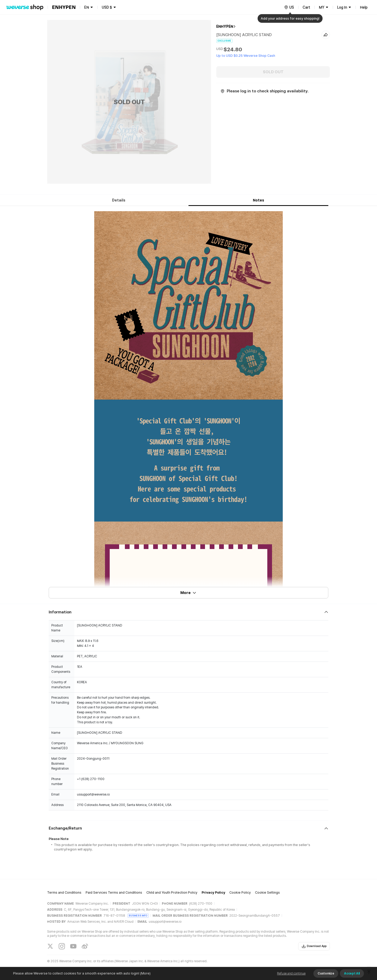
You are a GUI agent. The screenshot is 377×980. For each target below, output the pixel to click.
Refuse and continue (291, 973)
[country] (289, 7)
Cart (306, 7)
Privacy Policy (213, 892)
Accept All (352, 973)
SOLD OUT (273, 72)
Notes (259, 200)
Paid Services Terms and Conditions (114, 892)
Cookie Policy (240, 892)
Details (119, 200)
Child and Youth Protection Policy (172, 892)
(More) (145, 973)
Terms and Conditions (64, 892)
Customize (326, 973)
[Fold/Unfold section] (188, 612)
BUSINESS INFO (138, 915)
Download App (314, 946)
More (188, 593)
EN (87, 7)
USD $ (107, 7)
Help (364, 7)
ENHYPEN (225, 26)
